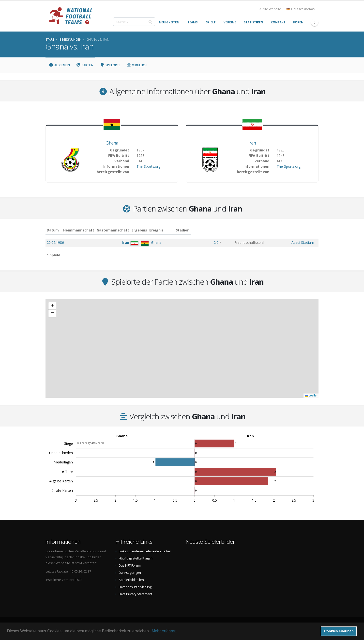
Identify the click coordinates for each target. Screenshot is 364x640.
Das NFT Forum (130, 566)
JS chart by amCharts (91, 443)
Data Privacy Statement (136, 594)
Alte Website (270, 9)
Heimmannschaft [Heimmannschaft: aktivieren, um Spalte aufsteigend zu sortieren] (118, 230)
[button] (52, 306)
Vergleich (137, 65)
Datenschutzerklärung (135, 587)
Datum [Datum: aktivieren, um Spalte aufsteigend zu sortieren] (53, 230)
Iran (252, 143)
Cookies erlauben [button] (339, 631)
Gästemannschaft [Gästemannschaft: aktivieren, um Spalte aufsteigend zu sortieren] (152, 230)
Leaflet (311, 395)
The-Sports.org (148, 166)
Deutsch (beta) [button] (301, 9)
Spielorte (110, 65)
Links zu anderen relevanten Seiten (145, 551)
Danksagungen (130, 573)
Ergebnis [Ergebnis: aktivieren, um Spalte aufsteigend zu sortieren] (208, 230)
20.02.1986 (55, 242)
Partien (85, 65)
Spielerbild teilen (131, 580)
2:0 (207, 242)
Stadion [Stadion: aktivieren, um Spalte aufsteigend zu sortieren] (285, 230)
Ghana (112, 143)
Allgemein (59, 65)
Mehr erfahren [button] (164, 631)
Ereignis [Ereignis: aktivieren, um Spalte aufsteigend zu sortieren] (231, 230)
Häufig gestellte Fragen (136, 558)
